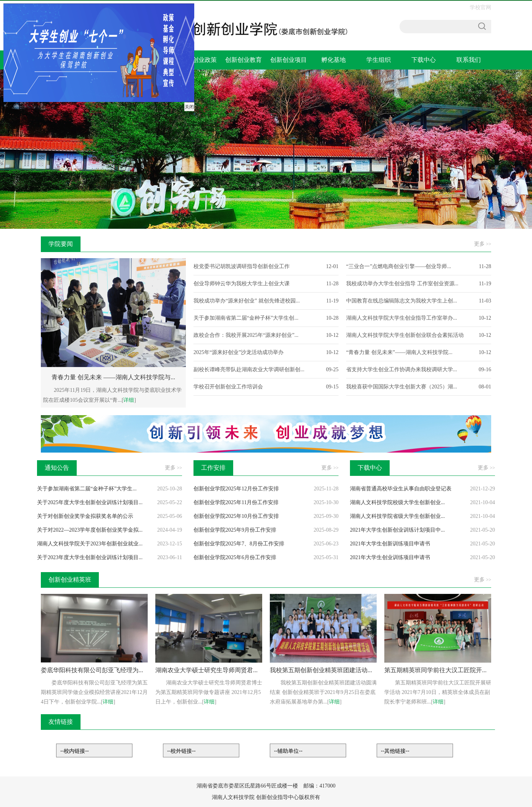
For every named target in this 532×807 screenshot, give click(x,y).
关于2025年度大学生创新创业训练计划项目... (90, 502)
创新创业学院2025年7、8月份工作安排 (239, 544)
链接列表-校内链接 (94, 750)
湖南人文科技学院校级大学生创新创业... (397, 502)
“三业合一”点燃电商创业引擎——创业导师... (399, 266)
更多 (483, 244)
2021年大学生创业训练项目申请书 (390, 557)
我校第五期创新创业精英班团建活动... (321, 670)
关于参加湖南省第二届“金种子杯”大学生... (87, 489)
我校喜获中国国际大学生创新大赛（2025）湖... (402, 387)
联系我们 (469, 60)
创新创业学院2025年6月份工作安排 (235, 557)
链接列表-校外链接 (201, 750)
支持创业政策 (198, 60)
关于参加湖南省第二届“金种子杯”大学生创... (246, 318)
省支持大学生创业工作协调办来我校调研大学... (402, 370)
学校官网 (480, 7)
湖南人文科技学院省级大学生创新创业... (397, 516)
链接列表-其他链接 (415, 750)
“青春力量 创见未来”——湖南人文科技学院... (399, 352)
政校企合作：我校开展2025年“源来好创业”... (246, 335)
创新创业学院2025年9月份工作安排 (235, 530)
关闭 (189, 106)
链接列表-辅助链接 (308, 750)
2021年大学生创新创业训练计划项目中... (397, 530)
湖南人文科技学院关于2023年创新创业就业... (90, 544)
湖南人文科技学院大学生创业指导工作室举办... (402, 318)
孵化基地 (334, 60)
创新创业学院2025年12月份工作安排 (236, 489)
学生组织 (379, 60)
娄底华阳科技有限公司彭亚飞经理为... (92, 670)
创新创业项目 (289, 60)
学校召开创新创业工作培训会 (228, 387)
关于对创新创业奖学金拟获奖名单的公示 (85, 516)
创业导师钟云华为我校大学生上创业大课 (242, 284)
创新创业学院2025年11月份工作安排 (236, 502)
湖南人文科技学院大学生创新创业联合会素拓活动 (405, 335)
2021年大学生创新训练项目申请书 (390, 544)
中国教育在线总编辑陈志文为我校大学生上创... (402, 301)
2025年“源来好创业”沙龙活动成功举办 (239, 352)
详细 (129, 400)
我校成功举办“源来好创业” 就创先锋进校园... (247, 301)
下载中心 (424, 60)
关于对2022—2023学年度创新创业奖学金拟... (90, 530)
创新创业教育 (243, 60)
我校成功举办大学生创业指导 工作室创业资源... (402, 284)
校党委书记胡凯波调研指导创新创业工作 (242, 266)
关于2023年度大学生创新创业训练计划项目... (90, 557)
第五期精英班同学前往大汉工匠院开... (435, 670)
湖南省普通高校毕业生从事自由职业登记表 (401, 489)
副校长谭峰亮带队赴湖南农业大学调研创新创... (249, 370)
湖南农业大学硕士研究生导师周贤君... (206, 670)
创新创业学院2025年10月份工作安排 (236, 516)
